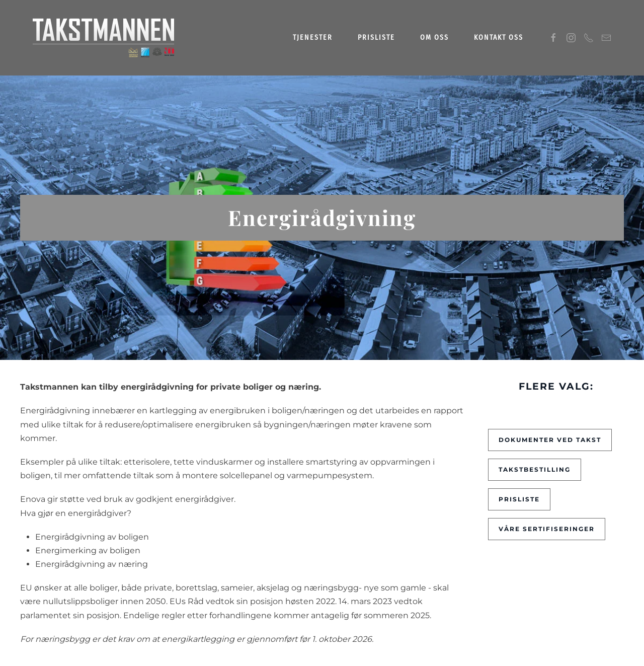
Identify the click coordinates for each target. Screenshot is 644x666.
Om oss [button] (434, 38)
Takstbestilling (535, 469)
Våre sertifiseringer (547, 529)
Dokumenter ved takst (550, 440)
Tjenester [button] (313, 38)
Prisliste (376, 38)
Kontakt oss (499, 38)
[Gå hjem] (104, 38)
